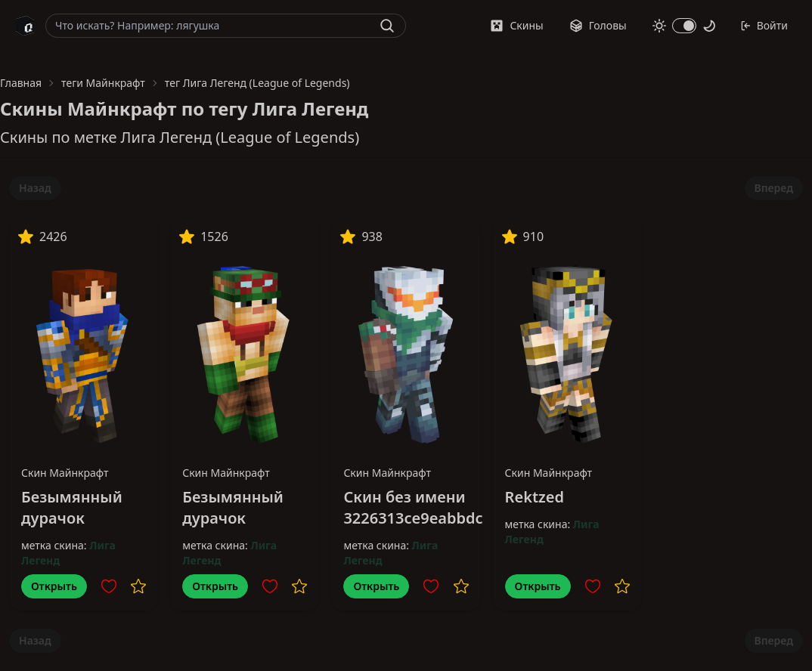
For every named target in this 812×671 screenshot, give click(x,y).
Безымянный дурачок (72, 507)
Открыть (54, 586)
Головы (598, 25)
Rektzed (535, 497)
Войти (764, 25)
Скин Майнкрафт (65, 473)
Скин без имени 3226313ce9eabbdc (413, 507)
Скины (516, 25)
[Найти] (387, 26)
